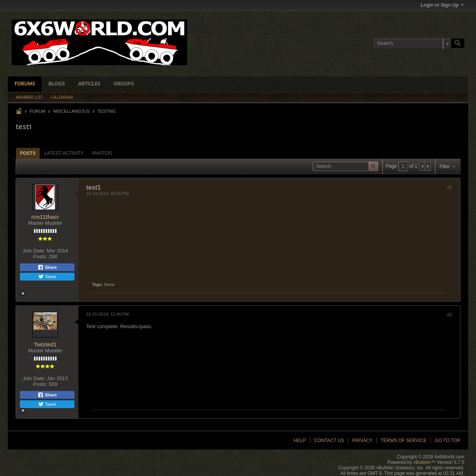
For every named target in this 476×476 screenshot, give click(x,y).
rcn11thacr (45, 217)
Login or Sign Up (442, 5)
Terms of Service (403, 440)
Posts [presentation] (28, 153)
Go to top (448, 440)
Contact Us (329, 440)
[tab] (28, 153)
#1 (450, 187)
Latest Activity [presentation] (64, 153)
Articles (89, 84)
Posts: (40, 257)
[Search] (412, 43)
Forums (25, 84)
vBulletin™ (424, 462)
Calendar (62, 98)
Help (300, 440)
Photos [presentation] (102, 153)
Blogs (57, 84)
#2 (450, 315)
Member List (29, 98)
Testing (107, 111)
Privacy (363, 440)
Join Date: (34, 251)
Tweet (47, 277)
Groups (124, 84)
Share (47, 267)
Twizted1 (45, 345)
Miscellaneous (71, 111)
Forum (37, 111)
